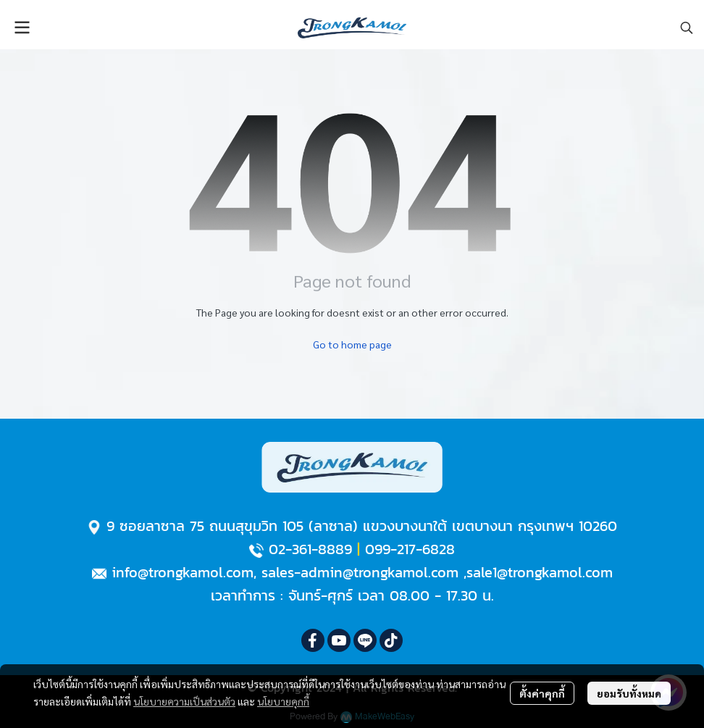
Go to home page (352, 344)
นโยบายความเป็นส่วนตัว (184, 701)
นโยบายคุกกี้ (283, 701)
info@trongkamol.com (183, 572)
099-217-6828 (410, 549)
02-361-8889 (310, 549)
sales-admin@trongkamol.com (360, 572)
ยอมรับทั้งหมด (629, 693)
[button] (687, 28)
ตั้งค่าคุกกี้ (542, 693)
